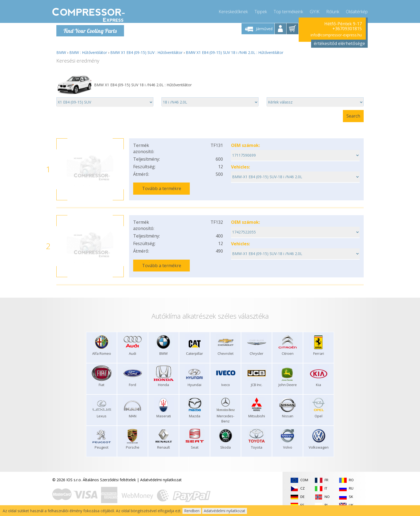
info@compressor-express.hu (336, 35)
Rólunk (333, 11)
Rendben (192, 511)
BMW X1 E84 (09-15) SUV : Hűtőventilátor (146, 52)
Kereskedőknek (233, 11)
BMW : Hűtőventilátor (88, 52)
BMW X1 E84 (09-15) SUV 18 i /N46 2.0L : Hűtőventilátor (235, 52)
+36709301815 (347, 29)
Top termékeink (288, 11)
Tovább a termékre (162, 188)
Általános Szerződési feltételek (109, 480)
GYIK (315, 11)
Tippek (261, 11)
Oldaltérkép (357, 11)
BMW (61, 52)
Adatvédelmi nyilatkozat (161, 480)
